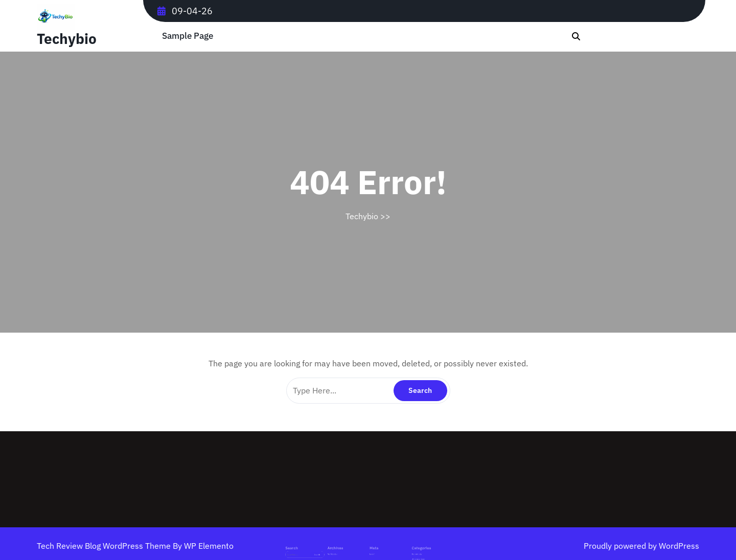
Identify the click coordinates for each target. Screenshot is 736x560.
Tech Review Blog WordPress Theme (105, 546)
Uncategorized (401, 552)
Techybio (67, 39)
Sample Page (188, 36)
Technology (400, 548)
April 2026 (344, 548)
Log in (371, 548)
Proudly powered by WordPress (641, 546)
